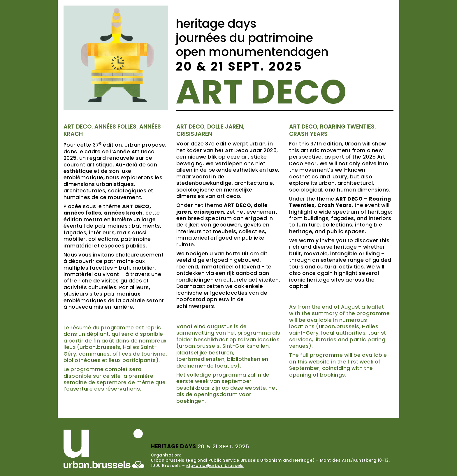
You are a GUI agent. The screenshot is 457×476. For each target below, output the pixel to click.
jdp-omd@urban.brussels (215, 466)
